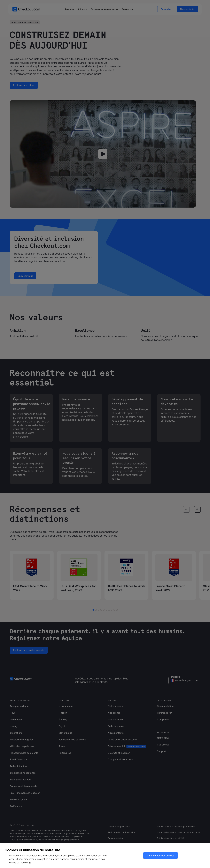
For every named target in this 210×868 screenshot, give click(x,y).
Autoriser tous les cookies (161, 855)
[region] (105, 856)
